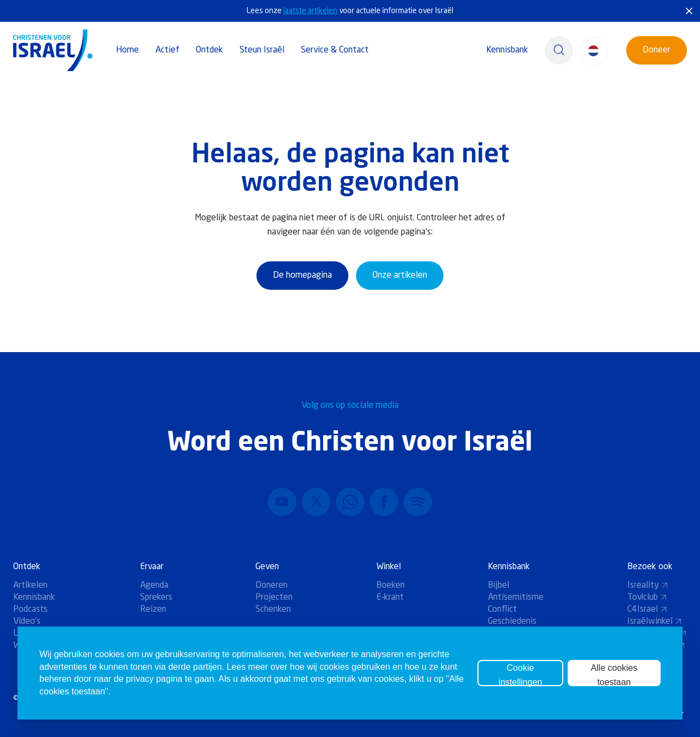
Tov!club (647, 598)
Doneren (272, 586)
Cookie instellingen (520, 675)
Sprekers (156, 598)
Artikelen (30, 586)
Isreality (648, 586)
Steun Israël (262, 50)
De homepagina (302, 276)
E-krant (390, 598)
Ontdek (209, 50)
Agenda (154, 586)
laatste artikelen (310, 11)
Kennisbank (507, 50)
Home (127, 50)
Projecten (274, 598)
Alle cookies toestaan (614, 675)
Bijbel (498, 586)
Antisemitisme (516, 598)
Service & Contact (335, 50)
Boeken (390, 586)
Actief (167, 50)
